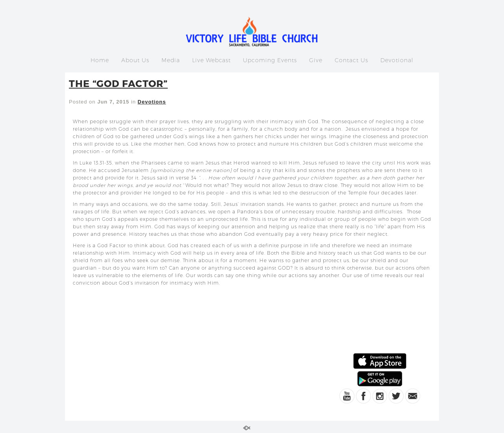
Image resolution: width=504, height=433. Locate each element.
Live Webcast (211, 60)
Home (100, 60)
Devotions (152, 102)
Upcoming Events (270, 60)
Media (171, 60)
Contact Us (351, 60)
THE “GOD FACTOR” (118, 83)
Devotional (397, 60)
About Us (135, 60)
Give (316, 60)
